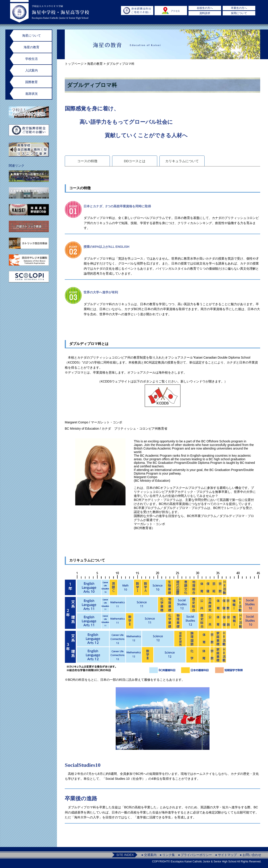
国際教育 (31, 82)
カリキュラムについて (182, 161)
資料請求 (205, 13)
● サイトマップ (226, 855)
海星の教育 (95, 64)
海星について (31, 36)
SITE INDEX (125, 855)
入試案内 (31, 70)
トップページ (74, 64)
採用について (239, 13)
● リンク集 (167, 855)
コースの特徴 (87, 161)
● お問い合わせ (251, 855)
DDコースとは (135, 161)
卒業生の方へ (239, 8)
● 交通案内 (149, 855)
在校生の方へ (205, 8)
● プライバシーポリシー (195, 855)
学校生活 (31, 59)
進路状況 (31, 94)
